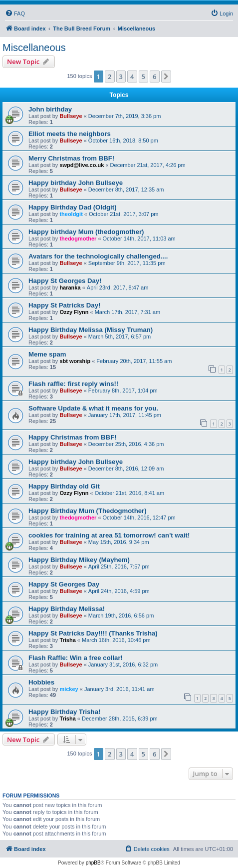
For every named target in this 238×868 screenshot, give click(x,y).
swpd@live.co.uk (82, 165)
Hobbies (41, 682)
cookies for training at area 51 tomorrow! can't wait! (109, 535)
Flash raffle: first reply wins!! (73, 384)
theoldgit (71, 214)
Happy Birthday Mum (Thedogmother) (88, 511)
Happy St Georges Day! (65, 281)
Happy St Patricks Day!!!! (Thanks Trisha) (93, 633)
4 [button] (132, 76)
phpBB (93, 863)
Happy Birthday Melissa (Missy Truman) (91, 330)
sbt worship (75, 361)
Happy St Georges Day (64, 584)
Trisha (67, 640)
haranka (70, 287)
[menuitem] (15, 13)
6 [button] (154, 76)
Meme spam (47, 354)
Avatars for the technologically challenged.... (98, 256)
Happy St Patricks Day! (64, 305)
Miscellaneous (34, 47)
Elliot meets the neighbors (70, 134)
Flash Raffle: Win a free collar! (76, 658)
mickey (69, 689)
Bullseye (71, 116)
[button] (166, 76)
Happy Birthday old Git (64, 486)
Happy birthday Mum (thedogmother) (86, 232)
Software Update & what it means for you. (93, 408)
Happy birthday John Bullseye (76, 183)
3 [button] (121, 76)
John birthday (50, 109)
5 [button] (143, 76)
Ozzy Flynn (74, 312)
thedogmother (78, 238)
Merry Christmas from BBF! (71, 158)
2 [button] (110, 76)
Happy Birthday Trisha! (64, 712)
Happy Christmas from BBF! (73, 437)
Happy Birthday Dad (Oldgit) (73, 207)
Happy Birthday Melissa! (67, 609)
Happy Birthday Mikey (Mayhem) (79, 560)
